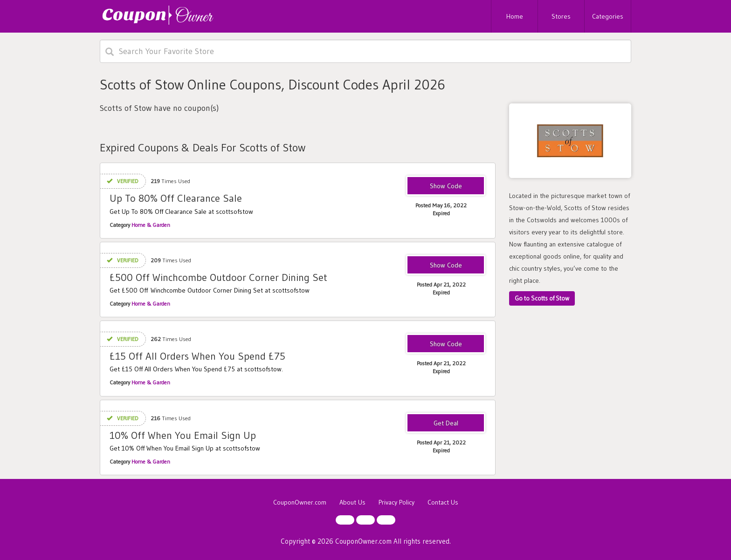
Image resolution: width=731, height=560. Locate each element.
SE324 (446, 266)
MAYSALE (446, 186)
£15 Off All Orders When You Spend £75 (197, 356)
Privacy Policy (397, 502)
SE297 (446, 344)
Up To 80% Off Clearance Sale (176, 198)
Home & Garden (151, 225)
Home (515, 16)
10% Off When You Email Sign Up (183, 435)
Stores (561, 16)
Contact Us (443, 502)
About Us (352, 502)
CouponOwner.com (300, 502)
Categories (608, 16)
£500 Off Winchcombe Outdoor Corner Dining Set (218, 277)
